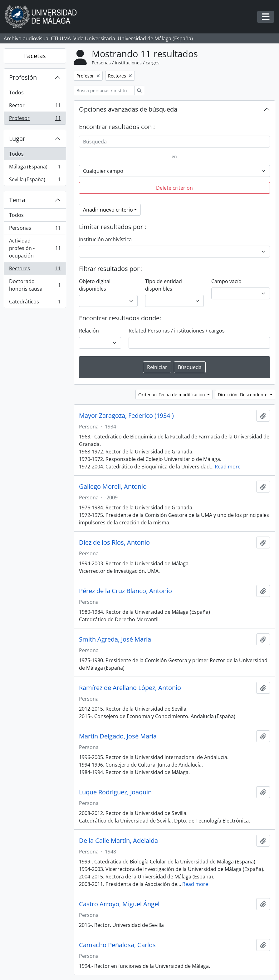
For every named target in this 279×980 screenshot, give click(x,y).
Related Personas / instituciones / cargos (177, 331)
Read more (228, 467)
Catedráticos (35, 303)
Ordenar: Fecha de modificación (172, 395)
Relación (89, 331)
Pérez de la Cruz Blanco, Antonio (125, 591)
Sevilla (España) (35, 181)
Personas (35, 229)
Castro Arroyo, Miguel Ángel (119, 904)
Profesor (35, 119)
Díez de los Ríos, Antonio (114, 542)
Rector (35, 107)
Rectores (35, 270)
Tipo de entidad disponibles (164, 285)
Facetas (35, 56)
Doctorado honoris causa (35, 285)
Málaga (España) (35, 168)
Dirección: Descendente (243, 395)
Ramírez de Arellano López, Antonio (130, 688)
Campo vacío (226, 281)
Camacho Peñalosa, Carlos (117, 945)
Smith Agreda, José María (115, 639)
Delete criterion (174, 188)
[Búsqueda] (175, 142)
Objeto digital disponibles (95, 285)
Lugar (17, 139)
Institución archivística (105, 239)
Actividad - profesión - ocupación (35, 248)
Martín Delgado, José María (118, 736)
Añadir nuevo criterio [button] (108, 210)
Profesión (23, 77)
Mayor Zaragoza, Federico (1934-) (126, 416)
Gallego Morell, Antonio (113, 487)
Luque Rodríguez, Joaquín (115, 792)
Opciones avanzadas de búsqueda (128, 109)
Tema (17, 200)
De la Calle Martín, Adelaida (118, 841)
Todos (16, 92)
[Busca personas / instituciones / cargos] (104, 90)
